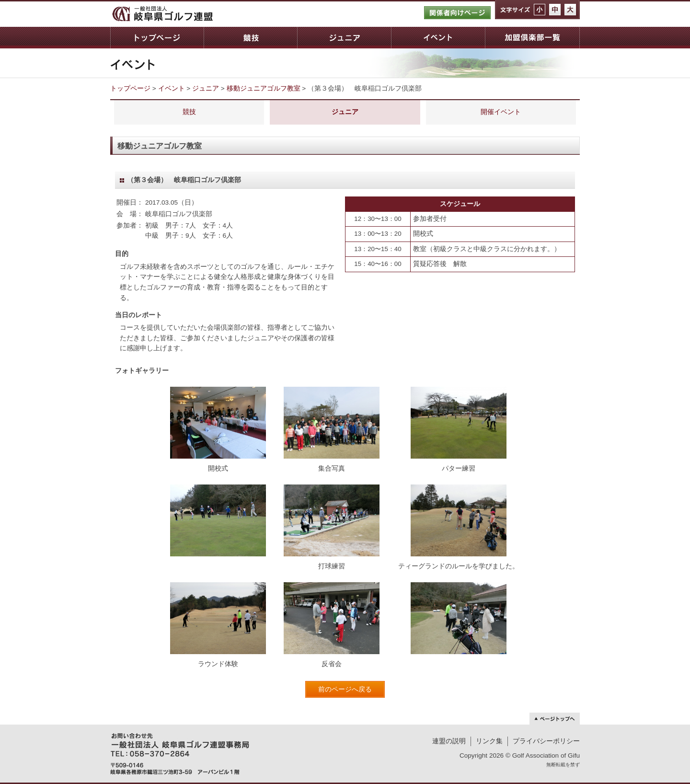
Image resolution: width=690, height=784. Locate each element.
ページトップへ (555, 719)
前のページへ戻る (345, 689)
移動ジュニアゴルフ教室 (264, 88)
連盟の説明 (449, 741)
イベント (438, 38)
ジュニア (344, 38)
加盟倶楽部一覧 (532, 38)
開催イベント (501, 112)
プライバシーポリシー (546, 741)
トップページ (157, 38)
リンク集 (489, 741)
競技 (250, 38)
